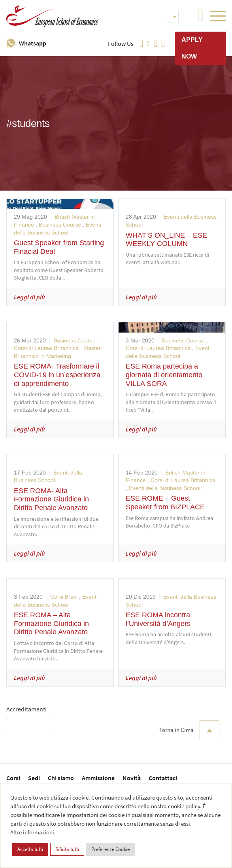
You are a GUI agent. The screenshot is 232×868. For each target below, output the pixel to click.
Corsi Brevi (64, 597)
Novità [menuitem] (132, 778)
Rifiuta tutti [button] (67, 849)
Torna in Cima (189, 730)
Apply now (192, 48)
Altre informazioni (32, 832)
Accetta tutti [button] (30, 849)
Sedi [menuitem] (34, 778)
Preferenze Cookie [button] (110, 849)
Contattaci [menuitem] (163, 778)
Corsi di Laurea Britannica (46, 348)
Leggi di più (29, 297)
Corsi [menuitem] (13, 778)
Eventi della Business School (165, 488)
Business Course (60, 225)
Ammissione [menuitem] (98, 778)
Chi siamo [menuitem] (61, 778)
